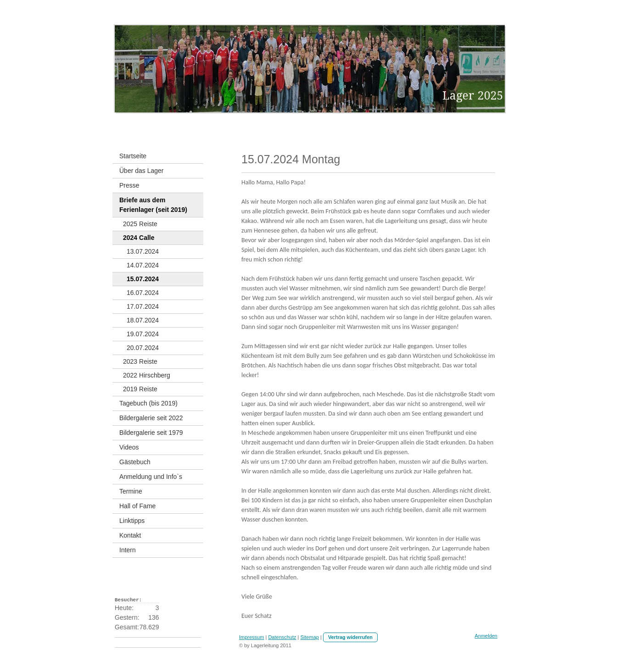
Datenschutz (282, 637)
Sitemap (310, 637)
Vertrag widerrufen (350, 637)
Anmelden (486, 636)
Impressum (251, 637)
